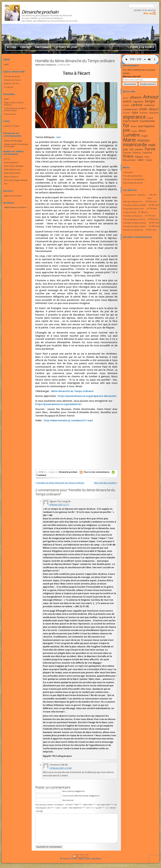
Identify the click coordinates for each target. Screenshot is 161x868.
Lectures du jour (66, 47)
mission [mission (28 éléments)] (143, 140)
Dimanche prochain (68, 472)
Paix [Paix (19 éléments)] (132, 149)
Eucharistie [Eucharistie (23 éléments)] (147, 121)
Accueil (12, 47)
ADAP (6, 64)
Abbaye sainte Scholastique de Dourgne (16, 145)
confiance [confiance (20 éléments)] (149, 105)
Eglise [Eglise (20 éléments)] (135, 112)
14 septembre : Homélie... (135, 195)
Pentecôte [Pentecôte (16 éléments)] (147, 153)
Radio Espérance (11, 162)
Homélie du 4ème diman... (135, 205)
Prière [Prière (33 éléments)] (128, 156)
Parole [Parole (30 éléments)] (150, 149)
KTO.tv (7, 159)
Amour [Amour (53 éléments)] (151, 97)
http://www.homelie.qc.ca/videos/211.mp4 (68, 420)
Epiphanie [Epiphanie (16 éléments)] (154, 113)
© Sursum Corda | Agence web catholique (81, 858)
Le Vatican (9, 87)
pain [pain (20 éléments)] (125, 149)
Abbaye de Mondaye (13, 141)
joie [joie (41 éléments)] (126, 130)
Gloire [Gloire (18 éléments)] (134, 126)
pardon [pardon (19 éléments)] (139, 149)
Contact (26, 47)
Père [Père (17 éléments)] (147, 157)
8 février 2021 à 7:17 (59, 505)
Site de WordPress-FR (133, 183)
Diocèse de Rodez (12, 76)
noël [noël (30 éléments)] (152, 145)
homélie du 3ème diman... (135, 226)
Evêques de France (12, 80)
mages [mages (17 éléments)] (145, 136)
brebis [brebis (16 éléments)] (126, 105)
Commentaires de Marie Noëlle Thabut (15, 109)
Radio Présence (11, 177)
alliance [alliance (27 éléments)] (136, 97)
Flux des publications (133, 176)
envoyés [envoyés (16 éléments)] (144, 113)
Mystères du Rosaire (13, 196)
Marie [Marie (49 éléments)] (129, 140)
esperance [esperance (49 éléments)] (134, 117)
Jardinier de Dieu (12, 83)
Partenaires (43, 47)
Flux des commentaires (134, 179)
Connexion (128, 172)
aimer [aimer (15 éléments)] (126, 98)
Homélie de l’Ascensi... (133, 216)
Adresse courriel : (132, 76)
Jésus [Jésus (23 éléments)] (142, 131)
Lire (58, 137)
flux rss (148, 13)
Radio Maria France (13, 169)
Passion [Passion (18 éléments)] (127, 153)
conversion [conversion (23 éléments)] (130, 109)
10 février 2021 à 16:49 (60, 768)
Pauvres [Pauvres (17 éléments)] (137, 153)
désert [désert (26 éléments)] (154, 109)
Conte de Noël (130, 212)
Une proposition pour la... (135, 219)
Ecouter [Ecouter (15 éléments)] (127, 113)
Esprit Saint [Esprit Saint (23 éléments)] (131, 121)
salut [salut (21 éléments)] (141, 160)
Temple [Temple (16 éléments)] (149, 160)
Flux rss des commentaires (97, 472)
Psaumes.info (10, 114)
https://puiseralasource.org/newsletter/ (58, 404)
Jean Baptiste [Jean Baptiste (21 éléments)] (146, 126)
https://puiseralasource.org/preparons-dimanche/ (87, 396)
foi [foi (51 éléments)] (126, 125)
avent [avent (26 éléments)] (127, 101)
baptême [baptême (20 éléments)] (138, 101)
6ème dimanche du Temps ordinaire (72, 391)
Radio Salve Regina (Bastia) (16, 180)
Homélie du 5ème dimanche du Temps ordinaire (61, 483)
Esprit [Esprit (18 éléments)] (150, 118)
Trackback (41, 475)
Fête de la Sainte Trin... (133, 202)
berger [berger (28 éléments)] (150, 101)
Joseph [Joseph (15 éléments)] (134, 131)
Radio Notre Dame (12, 173)
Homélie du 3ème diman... (135, 223)
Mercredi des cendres (105, 483)
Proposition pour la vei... (134, 209)
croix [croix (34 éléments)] (143, 109)
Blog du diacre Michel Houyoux (14, 104)
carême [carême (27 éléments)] (137, 105)
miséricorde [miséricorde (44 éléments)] (135, 145)
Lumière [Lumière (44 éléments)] (131, 135)
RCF (6, 184)
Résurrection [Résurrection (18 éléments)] (130, 160)
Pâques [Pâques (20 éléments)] (139, 157)
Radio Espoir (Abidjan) (14, 166)
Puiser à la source (145, 10)
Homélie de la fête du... (134, 230)
